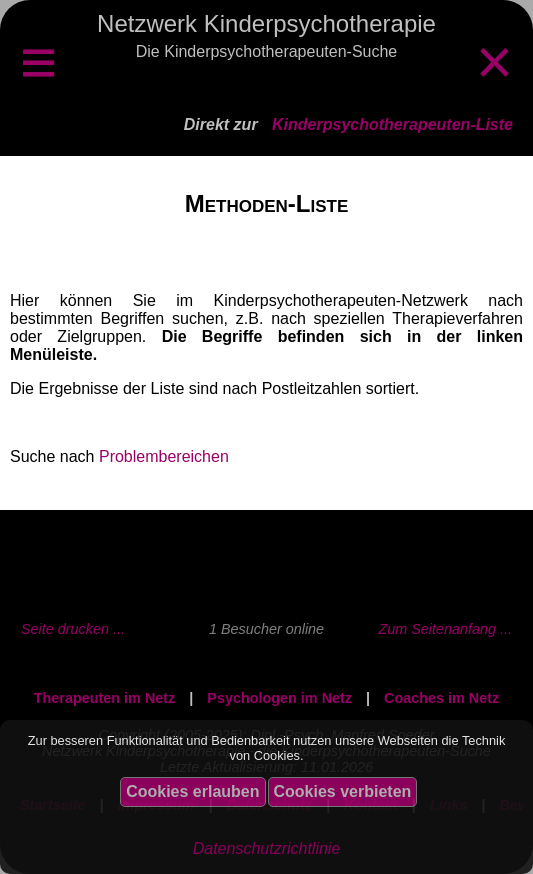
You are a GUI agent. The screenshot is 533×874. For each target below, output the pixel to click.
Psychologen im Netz (279, 698)
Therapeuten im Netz (105, 698)
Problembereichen (164, 456)
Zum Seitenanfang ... (445, 629)
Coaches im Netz (441, 698)
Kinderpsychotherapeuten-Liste (392, 124)
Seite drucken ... (73, 629)
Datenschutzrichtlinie (267, 848)
